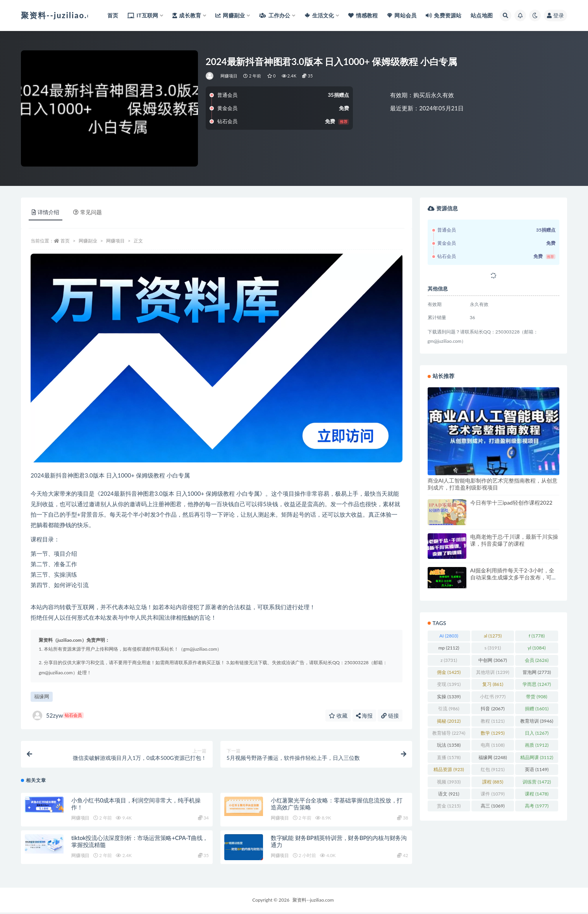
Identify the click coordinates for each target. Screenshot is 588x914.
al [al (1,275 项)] (493, 636)
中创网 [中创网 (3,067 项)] (493, 660)
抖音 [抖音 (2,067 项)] (493, 709)
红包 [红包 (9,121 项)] (493, 769)
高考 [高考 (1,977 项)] (537, 806)
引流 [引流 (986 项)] (449, 709)
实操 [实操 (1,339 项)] (449, 697)
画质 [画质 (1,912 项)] (537, 745)
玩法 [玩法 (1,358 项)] (449, 745)
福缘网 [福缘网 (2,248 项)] (493, 757)
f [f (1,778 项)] (537, 636)
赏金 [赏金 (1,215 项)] (449, 806)
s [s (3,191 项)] (493, 648)
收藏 (338, 716)
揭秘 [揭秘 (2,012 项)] (449, 721)
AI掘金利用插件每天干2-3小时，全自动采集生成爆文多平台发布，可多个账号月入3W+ (514, 577)
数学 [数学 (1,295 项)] (493, 733)
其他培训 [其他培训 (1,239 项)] (493, 672)
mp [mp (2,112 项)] (449, 648)
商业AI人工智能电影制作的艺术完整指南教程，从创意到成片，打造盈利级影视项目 (493, 484)
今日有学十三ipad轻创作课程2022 (511, 503)
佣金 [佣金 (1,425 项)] (449, 672)
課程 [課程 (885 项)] (493, 782)
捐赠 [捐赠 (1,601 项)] (537, 709)
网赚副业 (88, 241)
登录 (555, 15)
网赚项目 (229, 76)
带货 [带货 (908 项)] (536, 697)
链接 (390, 716)
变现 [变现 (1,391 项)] (449, 684)
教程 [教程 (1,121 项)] (493, 721)
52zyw (58, 716)
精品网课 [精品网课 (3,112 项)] (537, 757)
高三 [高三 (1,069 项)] (493, 806)
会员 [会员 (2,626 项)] (537, 660)
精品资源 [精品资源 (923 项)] (449, 769)
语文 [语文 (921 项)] (449, 794)
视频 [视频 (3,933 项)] (449, 782)
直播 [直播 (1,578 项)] (449, 757)
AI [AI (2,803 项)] (449, 636)
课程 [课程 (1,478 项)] (537, 794)
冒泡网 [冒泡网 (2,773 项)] (537, 672)
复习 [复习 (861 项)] (493, 684)
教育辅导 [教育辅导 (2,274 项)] (449, 733)
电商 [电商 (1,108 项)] (493, 745)
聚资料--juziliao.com (313, 901)
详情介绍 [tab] (46, 212)
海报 (364, 716)
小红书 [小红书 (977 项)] (493, 697)
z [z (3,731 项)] (449, 660)
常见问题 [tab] (88, 212)
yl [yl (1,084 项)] (536, 648)
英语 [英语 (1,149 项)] (537, 769)
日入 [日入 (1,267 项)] (537, 733)
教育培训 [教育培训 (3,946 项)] (537, 721)
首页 (65, 241)
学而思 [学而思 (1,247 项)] (537, 684)
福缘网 (42, 696)
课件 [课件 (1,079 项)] (493, 794)
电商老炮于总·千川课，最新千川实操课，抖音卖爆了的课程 (514, 540)
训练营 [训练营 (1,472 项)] (537, 782)
